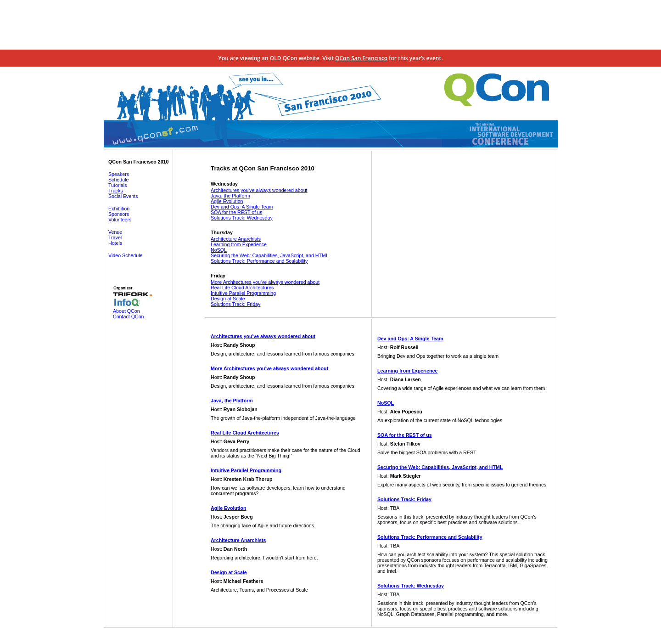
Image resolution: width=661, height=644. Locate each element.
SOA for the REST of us (236, 212)
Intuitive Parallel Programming (243, 293)
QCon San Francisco (361, 58)
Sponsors (119, 214)
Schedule (118, 180)
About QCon (126, 311)
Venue (115, 232)
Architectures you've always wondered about (259, 190)
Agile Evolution (227, 201)
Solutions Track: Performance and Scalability (259, 261)
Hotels (115, 243)
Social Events (123, 196)
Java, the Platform (230, 196)
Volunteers (120, 220)
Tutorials (118, 185)
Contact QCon (129, 316)
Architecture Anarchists (236, 239)
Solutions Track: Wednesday (242, 218)
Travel (115, 237)
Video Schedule (125, 255)
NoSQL (219, 250)
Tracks (116, 191)
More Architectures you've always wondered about (265, 282)
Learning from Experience (239, 244)
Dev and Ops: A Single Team (242, 207)
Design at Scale (228, 299)
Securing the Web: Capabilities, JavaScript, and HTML (270, 255)
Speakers (119, 174)
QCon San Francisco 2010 (138, 162)
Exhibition (119, 209)
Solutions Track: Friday (235, 304)
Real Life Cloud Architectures (242, 288)
